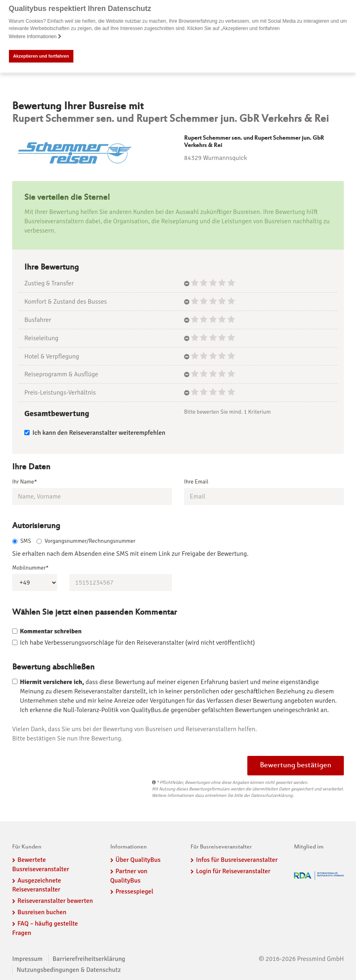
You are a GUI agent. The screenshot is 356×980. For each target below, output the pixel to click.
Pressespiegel (134, 891)
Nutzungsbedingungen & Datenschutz (69, 970)
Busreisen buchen (42, 912)
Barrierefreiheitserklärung (89, 959)
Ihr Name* (25, 481)
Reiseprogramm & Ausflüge (61, 374)
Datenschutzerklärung (272, 795)
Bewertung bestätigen (296, 766)
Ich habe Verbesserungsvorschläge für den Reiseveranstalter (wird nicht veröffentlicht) (137, 643)
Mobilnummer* (30, 568)
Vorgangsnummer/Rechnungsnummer (86, 541)
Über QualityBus (138, 860)
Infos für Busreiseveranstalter (237, 860)
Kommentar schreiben (51, 631)
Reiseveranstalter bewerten (55, 901)
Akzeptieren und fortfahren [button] (41, 56)
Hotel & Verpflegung (52, 356)
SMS (21, 541)
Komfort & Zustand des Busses (65, 302)
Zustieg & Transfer (49, 283)
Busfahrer (38, 320)
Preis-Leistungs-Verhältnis (60, 393)
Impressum (27, 959)
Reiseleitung (41, 338)
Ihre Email (196, 481)
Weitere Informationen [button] (35, 37)
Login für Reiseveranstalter (233, 871)
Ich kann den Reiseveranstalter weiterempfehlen (95, 432)
